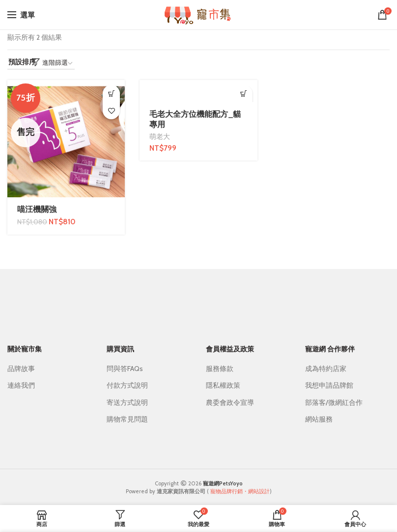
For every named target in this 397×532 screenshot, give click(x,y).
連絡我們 (21, 385)
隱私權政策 (223, 385)
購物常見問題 (127, 419)
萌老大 (160, 136)
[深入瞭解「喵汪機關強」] (111, 93)
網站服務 (319, 419)
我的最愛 (111, 111)
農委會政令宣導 (230, 402)
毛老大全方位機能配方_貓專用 (195, 119)
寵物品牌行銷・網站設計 (240, 491)
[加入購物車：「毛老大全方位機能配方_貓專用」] (244, 93)
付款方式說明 (127, 385)
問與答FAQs (125, 369)
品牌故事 (21, 369)
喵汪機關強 (37, 209)
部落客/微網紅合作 (334, 402)
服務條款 (220, 369)
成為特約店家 (326, 369)
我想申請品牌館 (329, 385)
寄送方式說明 (127, 402)
